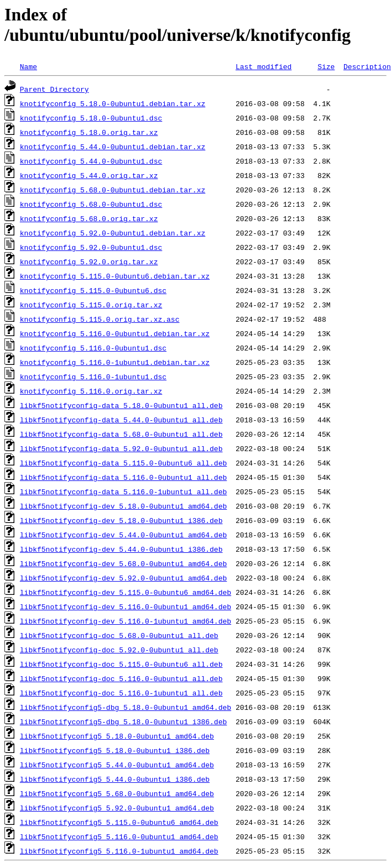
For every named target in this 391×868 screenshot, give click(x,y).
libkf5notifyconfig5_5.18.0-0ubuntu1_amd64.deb (117, 736)
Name (28, 66)
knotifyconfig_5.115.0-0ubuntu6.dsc (93, 290)
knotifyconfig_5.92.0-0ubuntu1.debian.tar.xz (113, 233)
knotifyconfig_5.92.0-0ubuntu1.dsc (91, 247)
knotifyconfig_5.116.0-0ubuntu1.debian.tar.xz (115, 333)
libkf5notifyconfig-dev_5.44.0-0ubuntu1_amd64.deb (123, 535)
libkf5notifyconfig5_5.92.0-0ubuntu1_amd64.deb (117, 808)
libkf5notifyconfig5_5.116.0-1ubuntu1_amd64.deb (119, 851)
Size (326, 66)
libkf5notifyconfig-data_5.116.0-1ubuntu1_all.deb (123, 491)
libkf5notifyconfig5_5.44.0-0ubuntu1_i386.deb (115, 779)
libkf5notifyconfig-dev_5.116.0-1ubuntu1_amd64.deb (126, 621)
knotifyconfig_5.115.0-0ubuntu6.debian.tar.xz (115, 276)
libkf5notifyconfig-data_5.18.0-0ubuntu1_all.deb (121, 405)
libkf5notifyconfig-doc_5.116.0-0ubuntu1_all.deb (121, 678)
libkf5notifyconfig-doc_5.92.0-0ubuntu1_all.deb (119, 650)
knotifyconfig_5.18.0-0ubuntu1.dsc (91, 118)
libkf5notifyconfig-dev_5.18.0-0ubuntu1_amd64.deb (123, 506)
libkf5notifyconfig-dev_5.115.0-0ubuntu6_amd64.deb (126, 592)
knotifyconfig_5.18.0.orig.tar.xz (89, 132)
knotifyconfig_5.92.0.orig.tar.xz (89, 262)
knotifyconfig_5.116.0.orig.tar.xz (91, 391)
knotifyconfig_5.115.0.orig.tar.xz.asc (100, 319)
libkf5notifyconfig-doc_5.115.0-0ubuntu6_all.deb (121, 664)
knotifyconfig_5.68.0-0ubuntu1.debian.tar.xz (113, 190)
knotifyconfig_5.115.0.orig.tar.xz (91, 305)
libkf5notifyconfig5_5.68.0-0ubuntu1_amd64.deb (117, 793)
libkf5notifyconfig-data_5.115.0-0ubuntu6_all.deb (123, 463)
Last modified (264, 66)
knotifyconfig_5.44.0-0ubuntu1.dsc (91, 161)
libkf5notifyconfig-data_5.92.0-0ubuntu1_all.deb (121, 448)
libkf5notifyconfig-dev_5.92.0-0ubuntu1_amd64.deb (123, 578)
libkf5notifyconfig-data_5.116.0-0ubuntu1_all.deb (123, 477)
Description (367, 66)
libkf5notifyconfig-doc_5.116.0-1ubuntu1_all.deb (121, 693)
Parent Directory (54, 89)
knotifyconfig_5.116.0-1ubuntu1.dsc (93, 377)
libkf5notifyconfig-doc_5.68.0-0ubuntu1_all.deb (119, 635)
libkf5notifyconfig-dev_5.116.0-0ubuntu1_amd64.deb (126, 606)
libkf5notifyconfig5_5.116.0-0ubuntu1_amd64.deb (119, 836)
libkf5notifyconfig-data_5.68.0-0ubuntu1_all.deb (121, 434)
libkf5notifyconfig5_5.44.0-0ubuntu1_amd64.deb (117, 765)
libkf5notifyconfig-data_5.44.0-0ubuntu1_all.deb (121, 420)
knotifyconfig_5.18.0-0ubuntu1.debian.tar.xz (113, 103)
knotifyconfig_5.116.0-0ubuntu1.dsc (93, 348)
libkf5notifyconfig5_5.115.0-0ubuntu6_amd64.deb (119, 822)
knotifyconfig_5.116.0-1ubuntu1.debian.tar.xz (115, 362)
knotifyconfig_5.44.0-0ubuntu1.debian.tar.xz (113, 147)
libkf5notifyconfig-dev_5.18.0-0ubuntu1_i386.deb (121, 520)
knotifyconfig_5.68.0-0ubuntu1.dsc (91, 204)
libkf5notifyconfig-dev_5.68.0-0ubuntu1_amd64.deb (123, 563)
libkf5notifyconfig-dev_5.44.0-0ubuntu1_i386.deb (121, 549)
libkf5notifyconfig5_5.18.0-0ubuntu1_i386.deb (115, 750)
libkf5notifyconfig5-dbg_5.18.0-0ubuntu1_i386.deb (123, 721)
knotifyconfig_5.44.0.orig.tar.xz (89, 175)
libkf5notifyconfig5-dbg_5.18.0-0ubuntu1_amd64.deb (126, 707)
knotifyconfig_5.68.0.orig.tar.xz (89, 218)
